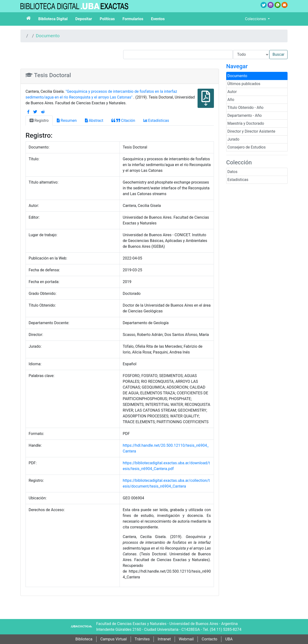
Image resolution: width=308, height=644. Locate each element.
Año (231, 100)
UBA (229, 639)
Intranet (164, 639)
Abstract (94, 121)
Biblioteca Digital (53, 19)
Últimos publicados (244, 84)
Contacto (209, 639)
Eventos (158, 19)
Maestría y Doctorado (246, 123)
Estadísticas (238, 180)
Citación (123, 121)
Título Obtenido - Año (245, 108)
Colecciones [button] (256, 19)
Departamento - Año (245, 115)
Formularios (133, 19)
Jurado (233, 139)
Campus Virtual (114, 639)
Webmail (186, 639)
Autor (232, 92)
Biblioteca (84, 639)
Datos (232, 172)
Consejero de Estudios (247, 147)
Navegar (237, 66)
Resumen (67, 121)
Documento (48, 36)
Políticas (107, 19)
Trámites (142, 639)
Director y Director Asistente (251, 131)
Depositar (84, 19)
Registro (39, 121)
